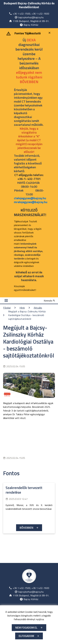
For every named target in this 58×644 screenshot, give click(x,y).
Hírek (22, 308)
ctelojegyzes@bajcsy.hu (30, 198)
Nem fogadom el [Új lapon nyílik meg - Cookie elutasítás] (26, 628)
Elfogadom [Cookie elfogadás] (26, 636)
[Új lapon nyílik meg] (29, 14)
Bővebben (26, 528)
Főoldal (7, 308)
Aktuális (38, 308)
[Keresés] (49, 301)
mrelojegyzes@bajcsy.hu (31, 202)
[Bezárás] (50, 33)
